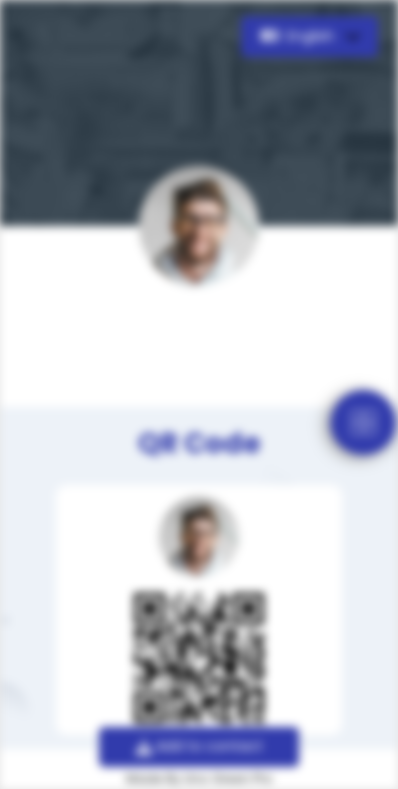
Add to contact (199, 746)
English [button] (299, 36)
